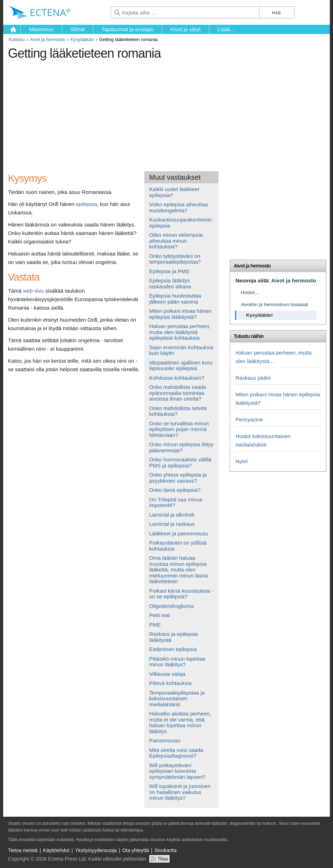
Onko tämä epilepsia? (175, 490)
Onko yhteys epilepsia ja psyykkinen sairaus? (178, 478)
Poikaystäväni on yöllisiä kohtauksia (178, 546)
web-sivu (33, 291)
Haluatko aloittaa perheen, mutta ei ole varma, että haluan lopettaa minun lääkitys (180, 722)
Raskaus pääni (253, 378)
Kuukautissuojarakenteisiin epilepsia (181, 223)
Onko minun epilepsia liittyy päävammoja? (181, 447)
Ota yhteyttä (136, 850)
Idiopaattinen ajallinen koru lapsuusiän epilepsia (181, 366)
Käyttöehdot (56, 850)
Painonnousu (165, 740)
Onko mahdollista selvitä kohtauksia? (178, 411)
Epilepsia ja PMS (169, 271)
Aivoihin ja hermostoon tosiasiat (274, 304)
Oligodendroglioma (171, 606)
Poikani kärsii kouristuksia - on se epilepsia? (181, 594)
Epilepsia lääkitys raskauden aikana (170, 283)
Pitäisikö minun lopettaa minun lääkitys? (177, 662)
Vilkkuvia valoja (167, 674)
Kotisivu (17, 39)
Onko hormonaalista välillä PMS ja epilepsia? (180, 462)
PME (155, 625)
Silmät (78, 29)
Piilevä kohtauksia (170, 683)
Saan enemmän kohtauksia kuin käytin (181, 350)
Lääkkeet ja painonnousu (179, 533)
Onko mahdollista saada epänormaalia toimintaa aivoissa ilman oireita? (178, 393)
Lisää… (226, 29)
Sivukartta (165, 850)
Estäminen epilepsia (173, 649)
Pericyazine (249, 419)
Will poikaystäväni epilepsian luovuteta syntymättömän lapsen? (177, 771)
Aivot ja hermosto (47, 39)
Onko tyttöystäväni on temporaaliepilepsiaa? (175, 259)
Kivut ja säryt (186, 29)
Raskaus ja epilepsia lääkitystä (174, 637)
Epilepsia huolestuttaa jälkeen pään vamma (175, 299)
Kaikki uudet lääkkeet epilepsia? (174, 192)
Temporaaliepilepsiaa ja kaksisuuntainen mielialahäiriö (177, 699)
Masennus (41, 29)
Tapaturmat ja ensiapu (128, 29)
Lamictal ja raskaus (172, 524)
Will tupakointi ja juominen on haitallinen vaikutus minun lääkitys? (180, 792)
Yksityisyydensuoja (96, 850)
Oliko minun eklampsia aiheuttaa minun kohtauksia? (176, 241)
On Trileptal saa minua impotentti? (176, 502)
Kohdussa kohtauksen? (177, 378)
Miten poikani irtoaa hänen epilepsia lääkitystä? (180, 314)
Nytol (241, 461)
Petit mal (159, 615)
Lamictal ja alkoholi (172, 515)
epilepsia (86, 204)
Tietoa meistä (23, 850)
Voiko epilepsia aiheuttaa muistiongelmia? (179, 207)
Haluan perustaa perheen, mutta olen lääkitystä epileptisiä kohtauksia (180, 332)
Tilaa (163, 859)
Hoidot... (250, 292)
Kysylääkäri (82, 39)
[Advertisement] (137, 113)
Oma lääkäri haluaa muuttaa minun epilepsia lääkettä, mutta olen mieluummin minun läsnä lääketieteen (179, 570)
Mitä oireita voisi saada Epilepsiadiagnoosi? (176, 753)
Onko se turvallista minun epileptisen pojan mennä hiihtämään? (179, 429)
